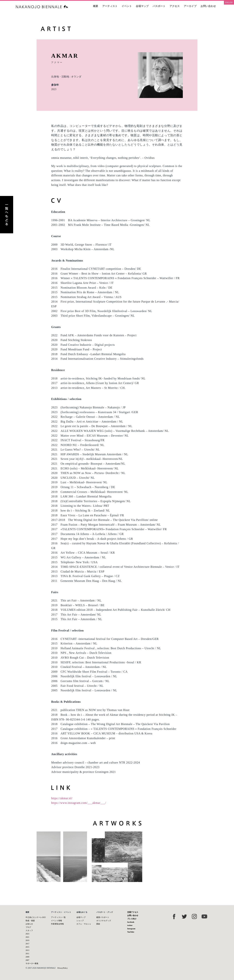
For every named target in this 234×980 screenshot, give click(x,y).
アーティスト (110, 6)
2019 (27, 940)
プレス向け (132, 919)
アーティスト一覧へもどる (7, 215)
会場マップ (142, 6)
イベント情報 (56, 921)
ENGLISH (229, 2)
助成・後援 (30, 921)
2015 (27, 947)
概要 (96, 6)
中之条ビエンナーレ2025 (36, 917)
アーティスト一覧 (58, 917)
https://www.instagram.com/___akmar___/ (79, 803)
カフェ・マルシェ (84, 924)
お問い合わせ (208, 6)
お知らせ (29, 924)
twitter (130, 925)
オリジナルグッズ (104, 921)
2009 (27, 957)
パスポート (159, 6)
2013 (27, 950)
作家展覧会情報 (57, 924)
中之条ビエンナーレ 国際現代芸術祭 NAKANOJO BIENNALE (42, 7)
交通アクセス (133, 912)
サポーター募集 (32, 963)
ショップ (80, 921)
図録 (98, 924)
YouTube (131, 932)
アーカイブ (190, 6)
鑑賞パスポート (103, 917)
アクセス (175, 6)
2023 (54, 89)
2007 (27, 960)
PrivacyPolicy (63, 968)
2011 (27, 954)
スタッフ (29, 930)
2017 (27, 944)
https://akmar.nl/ (62, 798)
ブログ (28, 927)
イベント (127, 6)
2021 (27, 937)
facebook (131, 922)
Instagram (131, 929)
